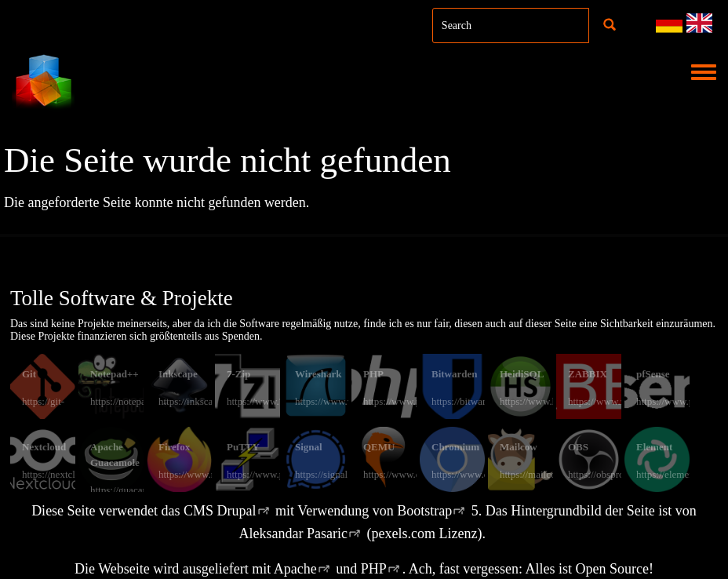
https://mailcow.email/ (545, 474)
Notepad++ (115, 374)
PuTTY (243, 447)
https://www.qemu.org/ (410, 474)
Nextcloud (44, 447)
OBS (578, 447)
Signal (309, 447)
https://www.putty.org (271, 474)
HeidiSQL (522, 374)
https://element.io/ (673, 474)
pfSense (653, 374)
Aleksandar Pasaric (293, 533)
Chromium (455, 447)
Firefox (174, 447)
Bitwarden (455, 374)
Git (29, 374)
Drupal (237, 511)
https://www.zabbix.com (618, 401)
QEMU (379, 447)
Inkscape (178, 374)
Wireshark (318, 374)
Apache (295, 569)
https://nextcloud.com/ (68, 474)
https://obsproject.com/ (615, 474)
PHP (373, 374)
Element (654, 447)
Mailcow (519, 447)
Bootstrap (424, 511)
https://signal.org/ (331, 474)
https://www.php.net (404, 401)
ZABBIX (588, 374)
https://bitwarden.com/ (477, 401)
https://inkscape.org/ (200, 401)
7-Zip (238, 374)
